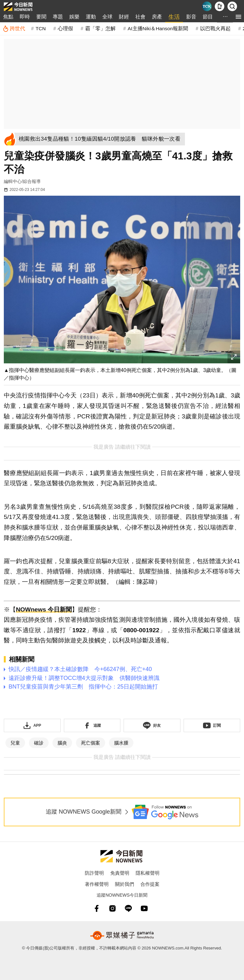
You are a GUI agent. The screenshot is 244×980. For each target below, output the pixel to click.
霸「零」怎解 (100, 28)
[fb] (97, 908)
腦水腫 (121, 743)
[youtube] (144, 908)
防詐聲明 (94, 873)
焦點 (8, 17)
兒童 (15, 743)
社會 (140, 17)
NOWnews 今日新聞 (44, 609)
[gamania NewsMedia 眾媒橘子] (122, 935)
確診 (39, 743)
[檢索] (232, 6)
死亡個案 (91, 743)
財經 (124, 17)
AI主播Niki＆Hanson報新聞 (158, 28)
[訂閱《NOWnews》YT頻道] (212, 725)
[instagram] (112, 908)
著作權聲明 (97, 884)
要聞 (41, 17)
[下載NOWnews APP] (220, 6)
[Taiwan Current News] (207, 6)
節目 (208, 17)
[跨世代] (14, 29)
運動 (91, 17)
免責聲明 (120, 873)
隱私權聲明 (148, 873)
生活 (174, 17)
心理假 (65, 28)
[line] (128, 908)
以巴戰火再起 (215, 28)
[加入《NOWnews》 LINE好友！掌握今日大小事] (152, 725)
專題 (58, 17)
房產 (157, 17)
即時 (25, 17)
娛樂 (74, 17)
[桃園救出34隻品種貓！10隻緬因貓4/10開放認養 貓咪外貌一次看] (102, 139)
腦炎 (62, 743)
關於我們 (125, 884)
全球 (107, 17)
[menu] (238, 17)
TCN (41, 28)
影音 (191, 17)
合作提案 (150, 884)
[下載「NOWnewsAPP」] (32, 725)
